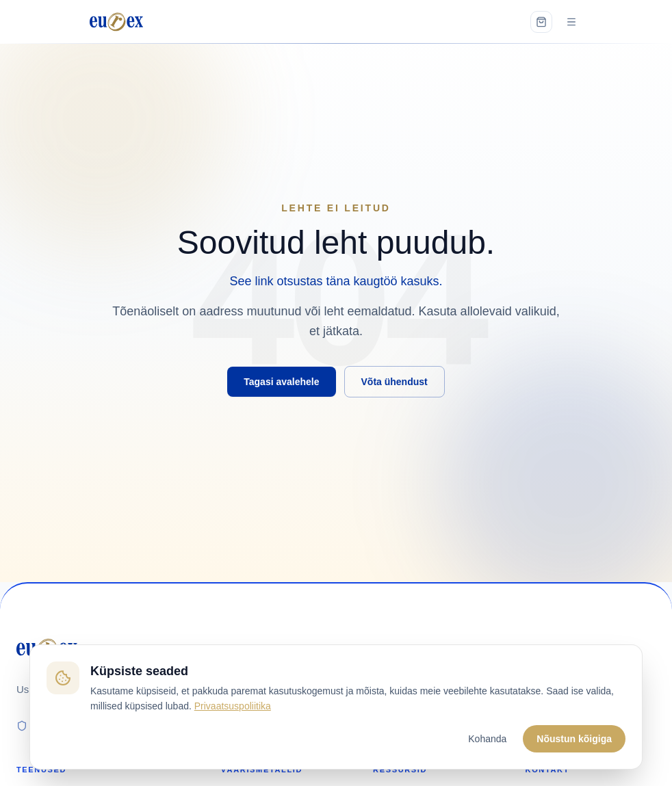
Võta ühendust (395, 382)
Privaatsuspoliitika (233, 706)
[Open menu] (571, 22)
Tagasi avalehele (281, 382)
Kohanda (487, 739)
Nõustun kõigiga (574, 739)
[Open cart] (541, 22)
